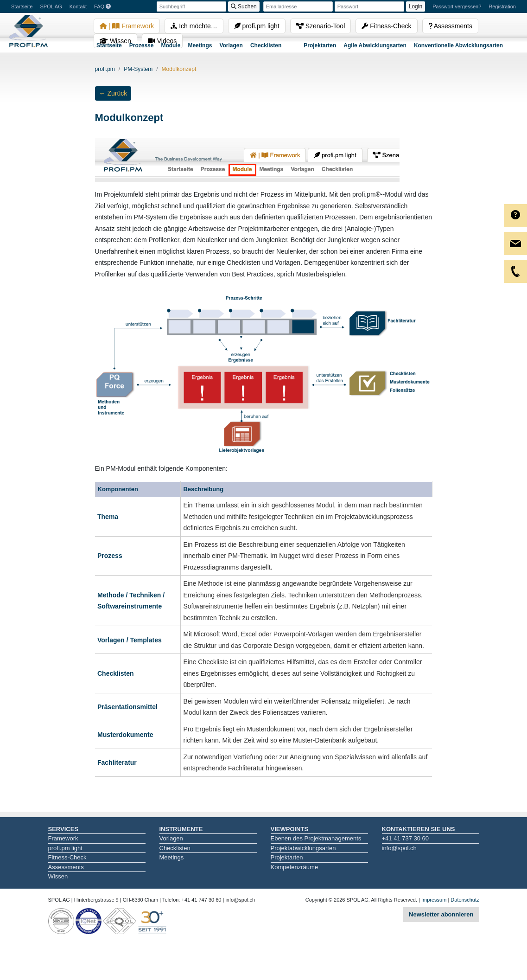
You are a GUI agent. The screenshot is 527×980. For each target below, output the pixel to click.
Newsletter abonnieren (441, 914)
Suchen (244, 6)
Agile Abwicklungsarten (375, 45)
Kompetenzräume (295, 867)
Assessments (450, 26)
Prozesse (142, 45)
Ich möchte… (194, 26)
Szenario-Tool (321, 26)
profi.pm (105, 69)
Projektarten (320, 45)
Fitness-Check (386, 26)
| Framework (127, 26)
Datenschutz (465, 900)
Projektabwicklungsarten (303, 848)
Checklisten (266, 45)
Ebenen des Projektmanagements (316, 838)
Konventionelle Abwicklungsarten (458, 45)
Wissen (58, 876)
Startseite (109, 45)
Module (171, 45)
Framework (63, 838)
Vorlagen (231, 45)
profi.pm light (257, 26)
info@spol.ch (399, 848)
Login (416, 6)
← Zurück (113, 93)
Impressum (434, 900)
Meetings (200, 45)
